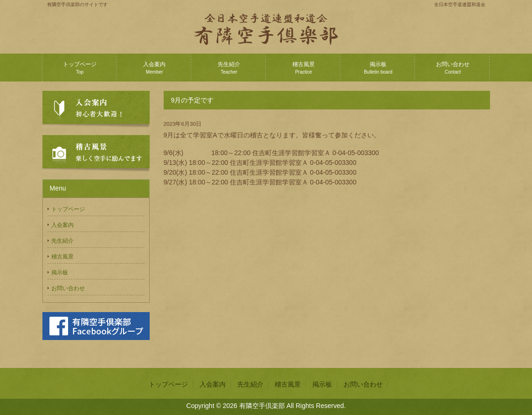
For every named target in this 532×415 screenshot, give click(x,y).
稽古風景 (304, 68)
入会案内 (154, 68)
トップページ (80, 68)
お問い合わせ (453, 68)
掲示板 (378, 68)
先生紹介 (229, 68)
